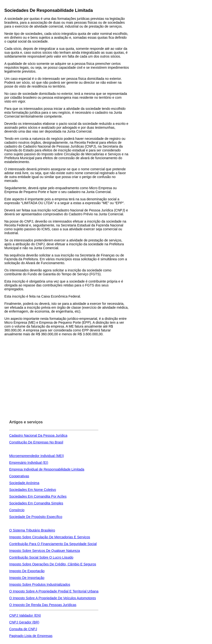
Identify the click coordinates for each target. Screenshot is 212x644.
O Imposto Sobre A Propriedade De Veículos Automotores (53, 598)
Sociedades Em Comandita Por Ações (38, 496)
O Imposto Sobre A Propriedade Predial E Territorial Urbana (54, 591)
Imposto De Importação (27, 578)
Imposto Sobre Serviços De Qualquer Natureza (45, 551)
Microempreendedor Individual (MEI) (37, 456)
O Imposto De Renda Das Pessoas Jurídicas (43, 605)
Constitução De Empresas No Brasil (36, 442)
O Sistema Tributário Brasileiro (32, 530)
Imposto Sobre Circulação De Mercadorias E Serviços (50, 537)
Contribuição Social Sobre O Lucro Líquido (41, 557)
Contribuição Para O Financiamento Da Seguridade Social (53, 544)
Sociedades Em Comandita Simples (36, 503)
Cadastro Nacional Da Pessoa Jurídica (38, 435)
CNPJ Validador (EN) (25, 615)
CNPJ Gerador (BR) (24, 622)
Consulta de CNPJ (23, 629)
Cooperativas (19, 476)
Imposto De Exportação (27, 571)
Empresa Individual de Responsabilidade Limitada (47, 469)
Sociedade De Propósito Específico (36, 517)
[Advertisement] (67, 370)
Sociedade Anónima (24, 483)
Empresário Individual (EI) (29, 463)
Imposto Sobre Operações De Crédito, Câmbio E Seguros (53, 564)
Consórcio (17, 510)
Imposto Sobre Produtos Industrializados (40, 584)
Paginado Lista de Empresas (31, 636)
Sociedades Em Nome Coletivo (33, 490)
